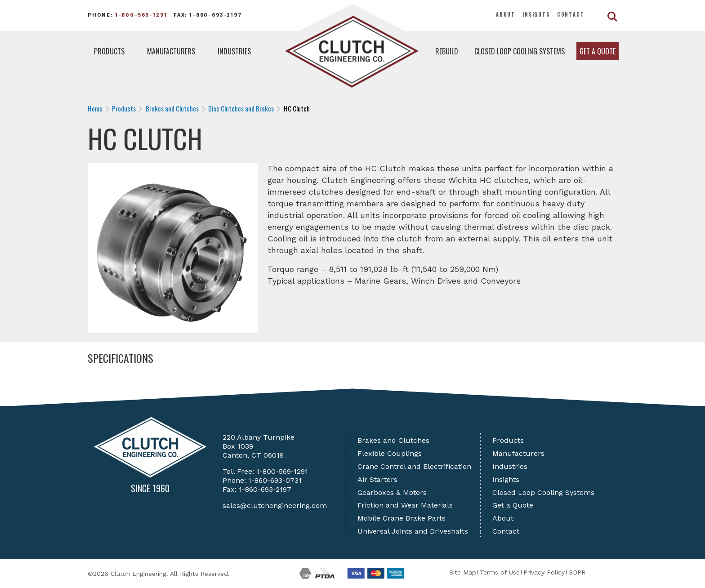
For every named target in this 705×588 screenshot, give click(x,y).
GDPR (577, 572)
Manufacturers (171, 51)
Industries (234, 51)
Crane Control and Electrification (414, 466)
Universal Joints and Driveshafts (413, 531)
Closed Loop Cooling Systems (520, 51)
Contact (571, 14)
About (506, 14)
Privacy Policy (544, 572)
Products (109, 51)
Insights (536, 14)
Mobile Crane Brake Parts (402, 518)
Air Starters (377, 479)
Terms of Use (500, 572)
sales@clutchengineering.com (275, 506)
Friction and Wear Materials (405, 505)
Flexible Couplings (390, 453)
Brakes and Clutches (393, 440)
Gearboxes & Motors (392, 492)
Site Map (463, 572)
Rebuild (447, 51)
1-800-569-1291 (141, 15)
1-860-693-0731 (275, 480)
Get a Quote (598, 51)
